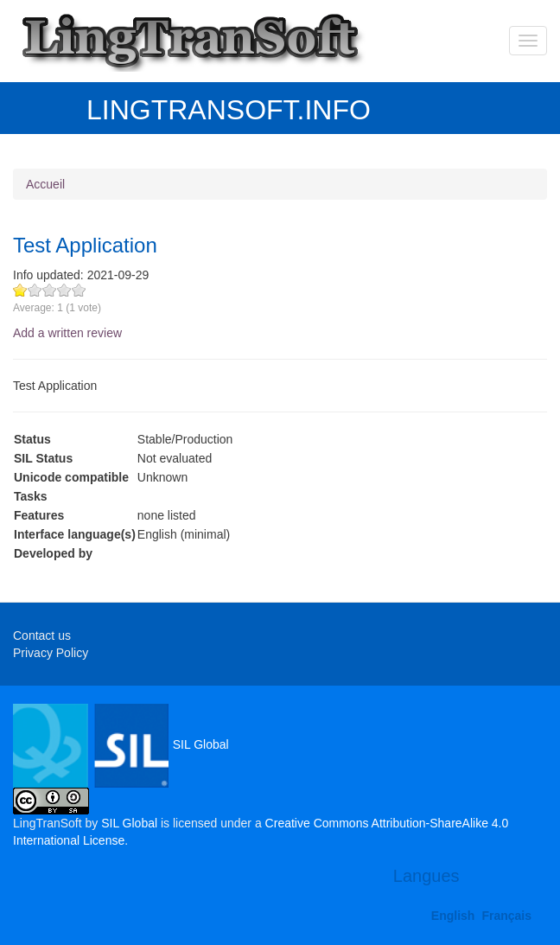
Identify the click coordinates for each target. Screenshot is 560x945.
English (453, 916)
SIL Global (121, 744)
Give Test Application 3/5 (50, 290)
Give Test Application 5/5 (79, 290)
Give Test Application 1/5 (20, 290)
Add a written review (67, 333)
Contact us (42, 635)
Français (506, 916)
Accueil (45, 184)
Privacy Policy (51, 653)
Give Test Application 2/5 (35, 290)
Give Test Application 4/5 (64, 290)
